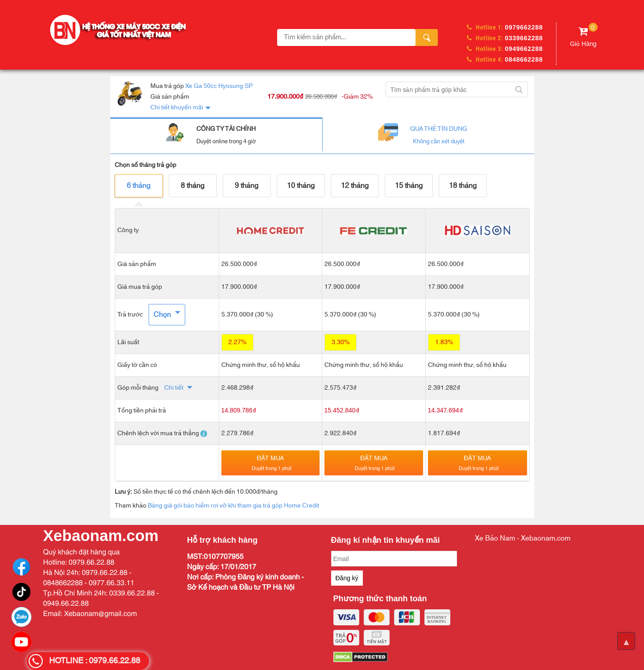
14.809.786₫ (239, 410)
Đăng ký (347, 578)
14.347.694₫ (445, 410)
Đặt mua (272, 463)
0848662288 (524, 59)
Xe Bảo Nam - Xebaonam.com (523, 538)
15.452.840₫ (342, 410)
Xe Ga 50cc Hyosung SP (219, 86)
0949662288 (524, 49)
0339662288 (524, 38)
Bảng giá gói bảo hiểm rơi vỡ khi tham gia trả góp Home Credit (233, 506)
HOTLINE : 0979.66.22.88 (95, 661)
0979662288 (524, 27)
